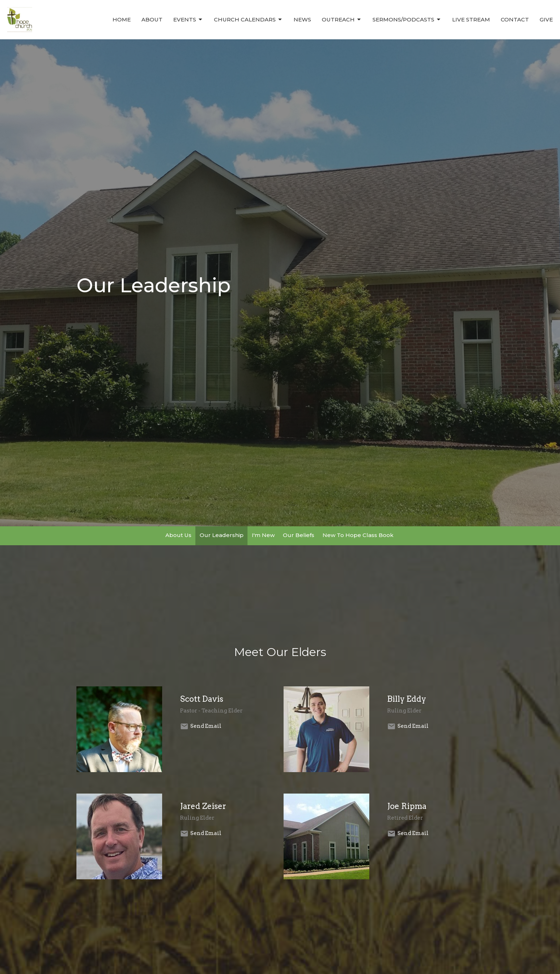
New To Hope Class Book (358, 535)
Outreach (342, 20)
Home (122, 19)
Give (546, 19)
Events (188, 20)
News (302, 19)
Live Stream (471, 19)
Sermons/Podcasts (407, 20)
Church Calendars (248, 20)
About (152, 19)
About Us (178, 535)
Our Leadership (222, 535)
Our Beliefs (299, 535)
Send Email (206, 726)
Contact (515, 19)
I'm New (263, 535)
